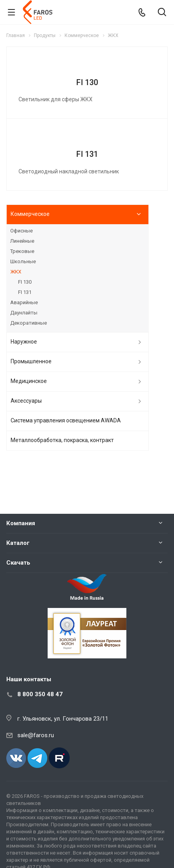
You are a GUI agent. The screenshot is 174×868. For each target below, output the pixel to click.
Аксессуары (26, 401)
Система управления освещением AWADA (66, 420)
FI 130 (87, 82)
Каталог (18, 543)
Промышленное (31, 361)
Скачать (18, 563)
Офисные (21, 231)
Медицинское (29, 381)
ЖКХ (16, 272)
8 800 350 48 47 (40, 694)
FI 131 (87, 154)
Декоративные (29, 323)
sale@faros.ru (36, 735)
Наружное (24, 342)
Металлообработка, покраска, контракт (62, 440)
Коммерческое (30, 214)
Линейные (22, 241)
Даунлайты (24, 313)
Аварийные (24, 302)
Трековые (22, 251)
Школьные (23, 261)
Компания (21, 523)
